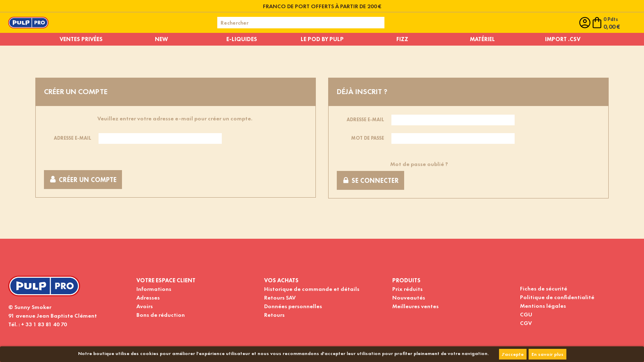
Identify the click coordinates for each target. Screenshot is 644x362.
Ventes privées (81, 39)
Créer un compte (83, 180)
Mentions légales (543, 306)
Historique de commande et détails (312, 289)
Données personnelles (293, 306)
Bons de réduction (161, 315)
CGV (526, 323)
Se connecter (370, 181)
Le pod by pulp (322, 39)
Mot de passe (368, 138)
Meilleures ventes (415, 306)
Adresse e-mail (72, 138)
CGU (526, 314)
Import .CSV (563, 39)
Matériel (482, 39)
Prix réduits (407, 289)
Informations (154, 289)
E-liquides (242, 39)
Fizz (402, 39)
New (161, 39)
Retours (274, 315)
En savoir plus (547, 354)
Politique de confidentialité (557, 297)
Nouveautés (409, 297)
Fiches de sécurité (544, 288)
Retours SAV (280, 297)
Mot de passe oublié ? (419, 164)
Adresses (148, 297)
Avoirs (145, 306)
